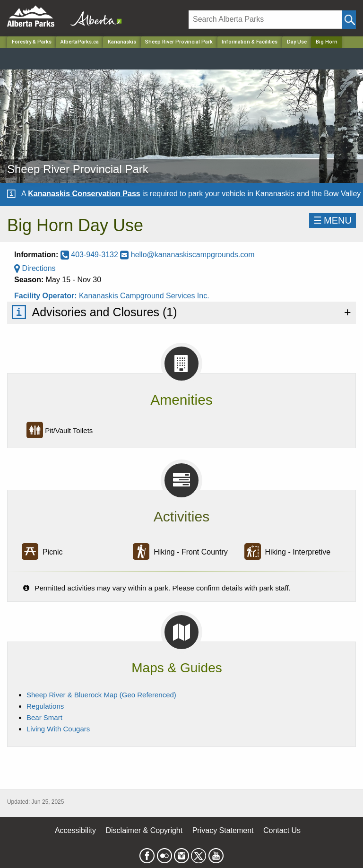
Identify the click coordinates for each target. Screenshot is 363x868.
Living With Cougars (58, 729)
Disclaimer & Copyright (144, 830)
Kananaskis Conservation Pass (84, 194)
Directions (35, 268)
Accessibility (75, 830)
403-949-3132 (91, 255)
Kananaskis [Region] (122, 42)
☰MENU (333, 220)
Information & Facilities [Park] (250, 42)
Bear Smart (44, 717)
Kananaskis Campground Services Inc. (144, 296)
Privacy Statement (223, 830)
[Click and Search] (349, 20)
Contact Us (282, 830)
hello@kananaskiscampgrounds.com (187, 255)
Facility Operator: (47, 296)
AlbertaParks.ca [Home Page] (80, 42)
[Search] (265, 20)
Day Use (297, 42)
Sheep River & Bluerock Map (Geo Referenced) (101, 695)
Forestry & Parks (32, 42)
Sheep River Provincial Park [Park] (179, 42)
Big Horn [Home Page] (327, 42)
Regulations (45, 706)
